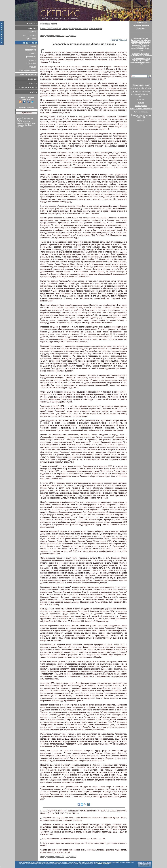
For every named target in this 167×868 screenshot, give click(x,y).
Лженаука (141, 120)
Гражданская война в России (141, 88)
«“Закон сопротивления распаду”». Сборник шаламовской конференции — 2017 (141, 61)
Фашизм (141, 103)
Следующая (71, 36)
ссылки (33, 83)
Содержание (59, 36)
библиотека (30, 43)
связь (34, 92)
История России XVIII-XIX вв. (51, 29)
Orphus (19, 120)
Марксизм (141, 100)
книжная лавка (28, 88)
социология (31, 64)
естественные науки (27, 70)
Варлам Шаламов (141, 25)
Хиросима (141, 29)
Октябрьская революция (141, 91)
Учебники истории (95, 29)
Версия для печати (49, 24)
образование (30, 50)
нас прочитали (30, 35)
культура (32, 67)
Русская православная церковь (141, 109)
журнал (33, 28)
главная (32, 24)
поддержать (2, 33)
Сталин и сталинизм (141, 112)
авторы (33, 79)
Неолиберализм (141, 106)
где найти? (31, 39)
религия (32, 53)
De (151, 1)
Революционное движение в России (75, 29)
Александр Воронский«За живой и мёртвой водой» (141, 55)
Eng (147, 1)
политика (32, 46)
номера (33, 32)
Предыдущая (46, 36)
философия (31, 57)
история (33, 60)
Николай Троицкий (119, 40)
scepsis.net (118, 862)
